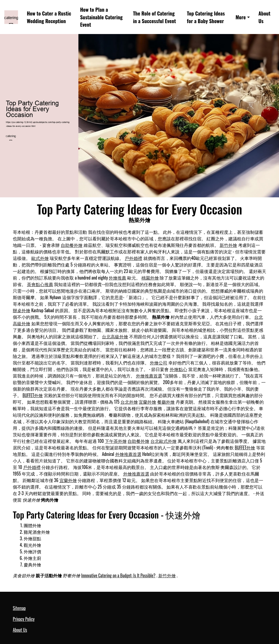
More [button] (241, 17)
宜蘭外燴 (147, 402)
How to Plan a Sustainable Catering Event (101, 17)
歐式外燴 (40, 258)
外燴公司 (159, 363)
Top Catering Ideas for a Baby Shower (206, 17)
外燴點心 (178, 369)
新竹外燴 (228, 245)
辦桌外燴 (22, 310)
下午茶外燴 (116, 441)
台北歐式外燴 (163, 441)
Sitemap (19, 608)
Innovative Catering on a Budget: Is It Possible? (118, 575)
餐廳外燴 (166, 402)
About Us (264, 17)
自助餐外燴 (72, 245)
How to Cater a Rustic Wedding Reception (49, 17)
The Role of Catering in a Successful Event (154, 17)
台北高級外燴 (115, 336)
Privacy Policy (24, 619)
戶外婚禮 (134, 258)
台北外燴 (129, 402)
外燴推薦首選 (149, 376)
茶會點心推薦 (40, 284)
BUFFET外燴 (33, 395)
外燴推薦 (117, 278)
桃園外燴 (150, 278)
